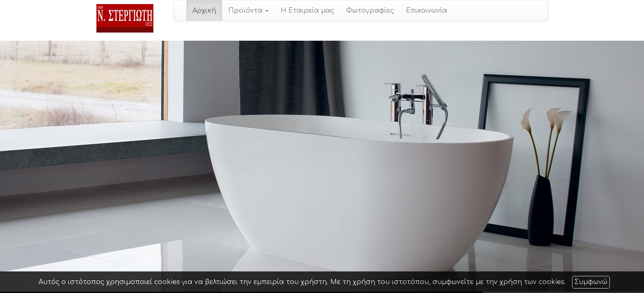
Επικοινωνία (427, 11)
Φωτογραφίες (370, 11)
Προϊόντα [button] (248, 11)
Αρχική (204, 11)
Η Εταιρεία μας (307, 11)
